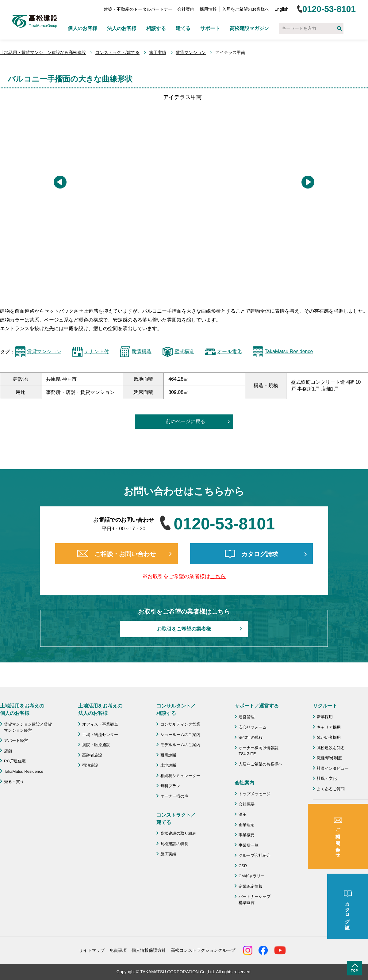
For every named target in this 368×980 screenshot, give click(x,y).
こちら (218, 576)
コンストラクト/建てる (117, 52)
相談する (156, 28)
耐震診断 (168, 755)
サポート (210, 28)
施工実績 (158, 52)
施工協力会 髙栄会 (335, 865)
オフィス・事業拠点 (100, 724)
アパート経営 (16, 740)
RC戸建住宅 (15, 761)
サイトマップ (92, 950)
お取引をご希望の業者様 (184, 629)
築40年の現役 (251, 737)
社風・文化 (327, 778)
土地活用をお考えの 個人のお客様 (22, 709)
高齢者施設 (92, 755)
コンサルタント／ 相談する (176, 709)
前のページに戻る (186, 421)
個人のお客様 (82, 28)
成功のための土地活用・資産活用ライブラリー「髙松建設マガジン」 (341, 816)
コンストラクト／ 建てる (176, 819)
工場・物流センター (100, 735)
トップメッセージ (255, 794)
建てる (183, 28)
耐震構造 (142, 351)
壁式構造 (184, 351)
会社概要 (247, 804)
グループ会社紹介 (255, 855)
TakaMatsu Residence (289, 351)
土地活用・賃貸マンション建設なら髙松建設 (43, 52)
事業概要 (247, 835)
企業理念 (247, 825)
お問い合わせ (329, 833)
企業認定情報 (251, 886)
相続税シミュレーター (180, 776)
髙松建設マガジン (249, 28)
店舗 (8, 751)
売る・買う (14, 782)
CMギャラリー (252, 876)
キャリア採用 (329, 727)
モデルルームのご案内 (180, 745)
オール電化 (229, 351)
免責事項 (118, 950)
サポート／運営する (257, 706)
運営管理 (247, 717)
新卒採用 (325, 717)
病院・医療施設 (96, 745)
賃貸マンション (191, 52)
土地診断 (168, 765)
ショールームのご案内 (180, 735)
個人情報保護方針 (149, 950)
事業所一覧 (249, 845)
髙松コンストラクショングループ (203, 950)
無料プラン (170, 786)
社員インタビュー (333, 768)
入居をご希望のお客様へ (246, 9)
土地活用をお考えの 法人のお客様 (100, 709)
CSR (243, 866)
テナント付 (97, 351)
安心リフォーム (253, 727)
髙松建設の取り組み (178, 833)
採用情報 (208, 9)
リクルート (325, 706)
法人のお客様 (122, 28)
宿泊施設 (90, 765)
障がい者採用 (329, 737)
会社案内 (186, 9)
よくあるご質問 (331, 789)
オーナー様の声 (174, 796)
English (282, 9)
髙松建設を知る (331, 748)
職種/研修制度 (329, 758)
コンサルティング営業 (180, 724)
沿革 (243, 814)
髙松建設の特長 (174, 844)
